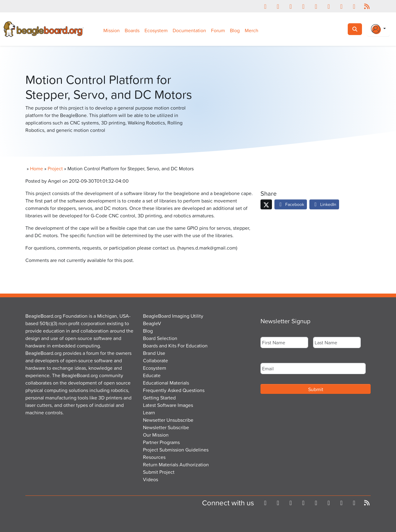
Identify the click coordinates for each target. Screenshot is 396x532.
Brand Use (154, 353)
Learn (149, 412)
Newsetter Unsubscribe (168, 420)
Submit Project (159, 472)
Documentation (189, 30)
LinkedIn (324, 204)
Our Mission (156, 435)
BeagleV (152, 323)
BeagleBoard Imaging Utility (173, 316)
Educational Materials (166, 383)
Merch (252, 30)
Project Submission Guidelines (176, 450)
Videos (151, 479)
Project (55, 168)
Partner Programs (161, 442)
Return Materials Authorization (176, 464)
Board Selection (160, 338)
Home (37, 168)
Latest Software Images (168, 405)
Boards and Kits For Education (175, 346)
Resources (154, 457)
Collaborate (155, 360)
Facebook (291, 204)
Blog (235, 30)
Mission (112, 30)
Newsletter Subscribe (166, 427)
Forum (218, 30)
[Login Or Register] (378, 29)
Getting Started (159, 398)
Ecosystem (156, 30)
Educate (152, 375)
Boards (132, 30)
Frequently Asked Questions (174, 390)
